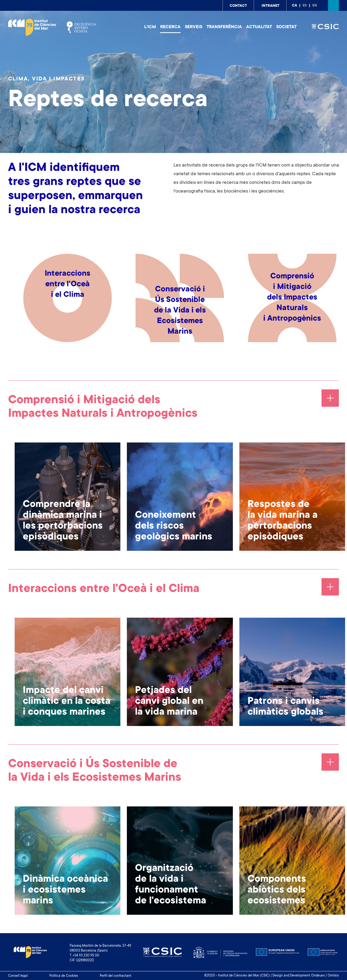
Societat (286, 27)
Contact (238, 6)
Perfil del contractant (115, 976)
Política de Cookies (64, 976)
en (315, 6)
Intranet (271, 6)
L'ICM (150, 27)
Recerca (170, 27)
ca (295, 6)
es (305, 6)
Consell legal (18, 976)
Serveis (194, 27)
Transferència (224, 27)
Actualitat (259, 27)
